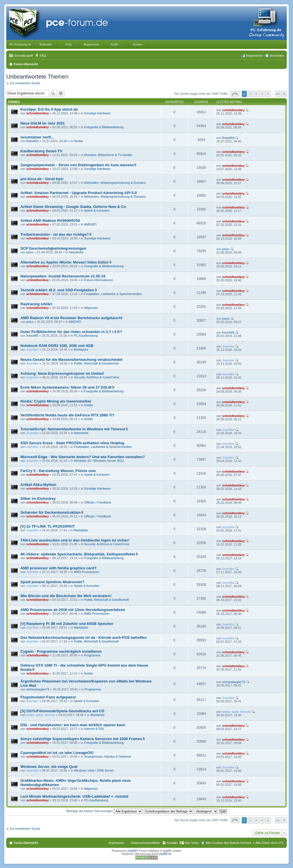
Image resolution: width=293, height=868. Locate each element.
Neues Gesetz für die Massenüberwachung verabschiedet (71, 360)
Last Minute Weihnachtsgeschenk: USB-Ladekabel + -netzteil (74, 796)
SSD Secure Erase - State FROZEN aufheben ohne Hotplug (72, 443)
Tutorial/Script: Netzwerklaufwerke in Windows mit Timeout (73, 429)
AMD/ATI (90, 224)
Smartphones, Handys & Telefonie (108, 757)
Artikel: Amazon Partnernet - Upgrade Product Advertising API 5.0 (79, 193)
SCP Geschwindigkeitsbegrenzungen (53, 248)
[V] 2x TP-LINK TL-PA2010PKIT (48, 526)
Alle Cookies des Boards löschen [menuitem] (228, 843)
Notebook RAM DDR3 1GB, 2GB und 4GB (57, 346)
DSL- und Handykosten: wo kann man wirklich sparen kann (73, 725)
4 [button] (262, 94)
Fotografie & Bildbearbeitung (104, 127)
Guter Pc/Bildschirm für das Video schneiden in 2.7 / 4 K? (71, 332)
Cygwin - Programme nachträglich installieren (61, 651)
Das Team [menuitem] (192, 843)
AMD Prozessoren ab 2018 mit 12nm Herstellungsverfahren (73, 610)
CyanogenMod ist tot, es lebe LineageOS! (57, 753)
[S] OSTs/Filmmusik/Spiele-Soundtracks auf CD (62, 711)
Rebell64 (32, 141)
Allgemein (91, 308)
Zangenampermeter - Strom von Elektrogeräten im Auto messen (77, 165)
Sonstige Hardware (97, 113)
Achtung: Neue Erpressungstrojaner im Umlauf (62, 373)
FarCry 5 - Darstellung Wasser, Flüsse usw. (58, 471)
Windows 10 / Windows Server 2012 (99, 461)
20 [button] (278, 94)
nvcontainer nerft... (37, 137)
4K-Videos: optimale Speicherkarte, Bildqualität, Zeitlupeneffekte (78, 554)
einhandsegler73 (38, 689)
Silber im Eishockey (38, 499)
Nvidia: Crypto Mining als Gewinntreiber (56, 401)
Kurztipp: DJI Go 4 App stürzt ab (49, 109)
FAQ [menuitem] (43, 56)
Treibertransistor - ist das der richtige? (55, 234)
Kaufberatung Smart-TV (41, 151)
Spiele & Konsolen (97, 210)
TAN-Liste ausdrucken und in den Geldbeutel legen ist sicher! (75, 540)
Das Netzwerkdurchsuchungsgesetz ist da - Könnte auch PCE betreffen (84, 638)
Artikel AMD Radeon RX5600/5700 (50, 221)
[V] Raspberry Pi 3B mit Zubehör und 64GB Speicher (67, 624)
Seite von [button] (235, 94)
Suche (53, 93)
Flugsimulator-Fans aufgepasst (48, 697)
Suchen (137, 44)
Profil (114, 44)
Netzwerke (76, 252)
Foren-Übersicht (26, 843)
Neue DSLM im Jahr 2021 (43, 123)
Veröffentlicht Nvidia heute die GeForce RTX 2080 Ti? (67, 415)
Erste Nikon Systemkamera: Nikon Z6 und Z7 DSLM (66, 387)
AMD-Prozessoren (87, 572)
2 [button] (250, 94)
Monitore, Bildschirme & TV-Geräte (108, 155)
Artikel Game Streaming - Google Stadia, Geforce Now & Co (73, 207)
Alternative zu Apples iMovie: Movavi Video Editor (65, 262)
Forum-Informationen (99, 280)
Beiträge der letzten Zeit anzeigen (104, 811)
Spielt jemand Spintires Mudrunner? (52, 582)
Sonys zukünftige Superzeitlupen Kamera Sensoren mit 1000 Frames (81, 739)
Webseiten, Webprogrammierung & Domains (115, 183)
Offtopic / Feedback (98, 502)
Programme (92, 655)
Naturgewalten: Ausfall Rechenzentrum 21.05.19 (63, 276)
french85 (32, 336)
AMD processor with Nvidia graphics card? (58, 568)
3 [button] (256, 94)
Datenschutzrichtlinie (146, 843)
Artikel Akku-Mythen (38, 485)
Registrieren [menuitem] (254, 56)
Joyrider (32, 349)
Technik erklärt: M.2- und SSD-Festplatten (57, 290)
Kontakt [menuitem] (172, 843)
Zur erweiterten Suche (25, 83)
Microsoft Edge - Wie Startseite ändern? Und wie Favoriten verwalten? (83, 457)
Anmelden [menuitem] (277, 56)
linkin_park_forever (41, 715)
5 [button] (268, 94)
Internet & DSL (94, 729)
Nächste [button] (284, 94)
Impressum (116, 843)
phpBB (132, 851)
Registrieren (91, 44)
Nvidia (78, 141)
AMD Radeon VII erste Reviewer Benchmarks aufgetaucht (71, 318)
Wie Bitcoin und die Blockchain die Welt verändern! (66, 596)
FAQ (68, 44)
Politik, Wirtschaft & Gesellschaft (96, 363)
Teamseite (46, 44)
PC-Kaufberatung (86, 336)
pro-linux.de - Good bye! (42, 179)
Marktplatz (81, 349)
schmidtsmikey (38, 113)
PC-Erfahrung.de (20, 44)
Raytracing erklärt (36, 304)
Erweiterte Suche (61, 93)
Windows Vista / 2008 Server (94, 770)
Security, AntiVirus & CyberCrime (97, 377)
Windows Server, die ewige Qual (49, 767)
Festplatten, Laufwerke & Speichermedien (113, 294)
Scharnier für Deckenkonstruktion (51, 512)
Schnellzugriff (23, 56)
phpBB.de (165, 854)
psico (30, 252)
